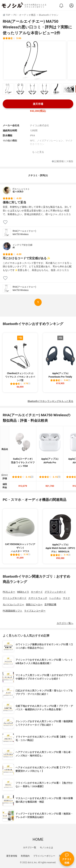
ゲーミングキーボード (15, 598)
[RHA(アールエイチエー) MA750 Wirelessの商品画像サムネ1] (8, 89)
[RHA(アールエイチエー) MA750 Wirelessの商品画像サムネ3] (32, 89)
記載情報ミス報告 (63, 161)
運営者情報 (12, 856)
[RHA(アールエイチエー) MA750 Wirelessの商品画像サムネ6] (69, 89)
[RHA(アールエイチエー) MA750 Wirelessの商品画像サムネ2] (20, 89)
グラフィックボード (55, 592)
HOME (38, 839)
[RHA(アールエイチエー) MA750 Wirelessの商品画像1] (35, 60)
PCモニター (9, 592)
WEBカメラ (23, 592)
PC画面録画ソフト (13, 611)
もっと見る (38, 152)
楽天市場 (38, 104)
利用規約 (25, 856)
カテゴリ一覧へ (65, 623)
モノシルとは (46, 847)
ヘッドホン (55, 598)
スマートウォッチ (38, 598)
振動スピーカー (34, 604)
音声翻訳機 (50, 604)
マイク (66, 598)
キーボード (37, 592)
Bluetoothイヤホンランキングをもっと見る (50, 401)
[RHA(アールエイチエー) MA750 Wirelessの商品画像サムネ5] (56, 89)
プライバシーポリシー (44, 856)
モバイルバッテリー (13, 604)
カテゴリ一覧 (30, 847)
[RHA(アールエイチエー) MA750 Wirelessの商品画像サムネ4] (44, 89)
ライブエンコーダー (35, 611)
